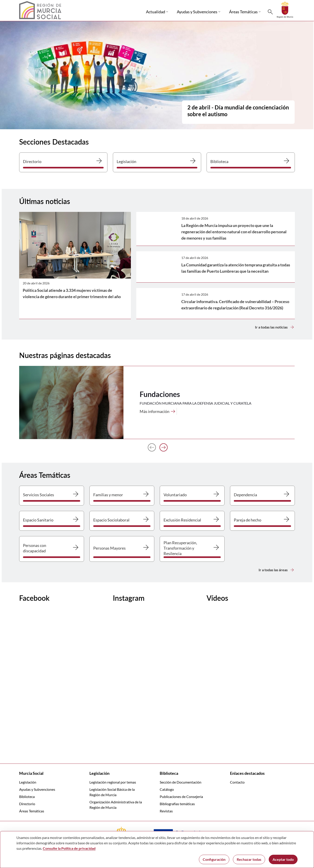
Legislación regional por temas (113, 782)
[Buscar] (270, 12)
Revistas (166, 811)
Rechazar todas (249, 859)
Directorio (27, 804)
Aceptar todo (283, 859)
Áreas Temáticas (32, 811)
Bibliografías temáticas (177, 804)
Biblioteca (27, 797)
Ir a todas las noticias (275, 327)
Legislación (28, 782)
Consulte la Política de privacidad (69, 848)
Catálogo (167, 789)
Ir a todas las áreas (277, 570)
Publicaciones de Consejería (181, 797)
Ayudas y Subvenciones (37, 789)
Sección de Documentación (181, 782)
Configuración (214, 859)
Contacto (237, 782)
